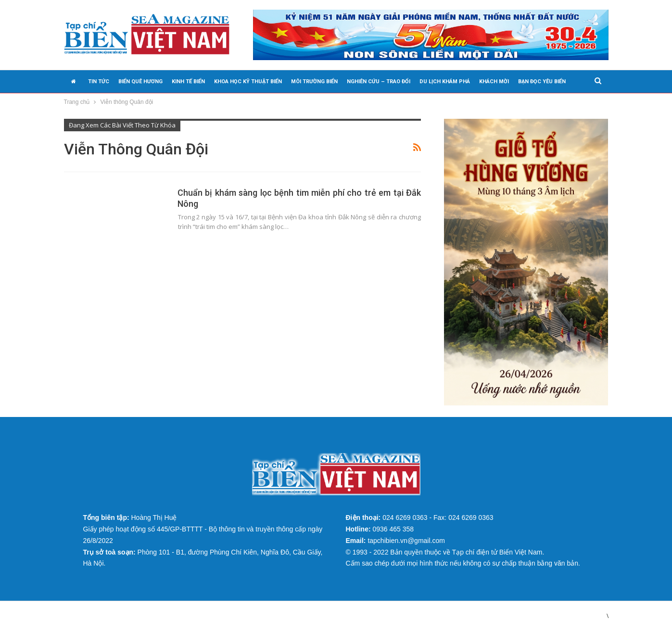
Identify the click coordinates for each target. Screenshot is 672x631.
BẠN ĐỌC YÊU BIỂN (542, 82)
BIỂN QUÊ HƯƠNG (140, 82)
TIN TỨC (99, 82)
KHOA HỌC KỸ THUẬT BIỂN (248, 82)
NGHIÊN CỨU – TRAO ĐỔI (379, 82)
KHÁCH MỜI (494, 82)
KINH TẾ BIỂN (188, 82)
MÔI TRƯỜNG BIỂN (314, 82)
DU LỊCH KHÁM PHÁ (445, 82)
